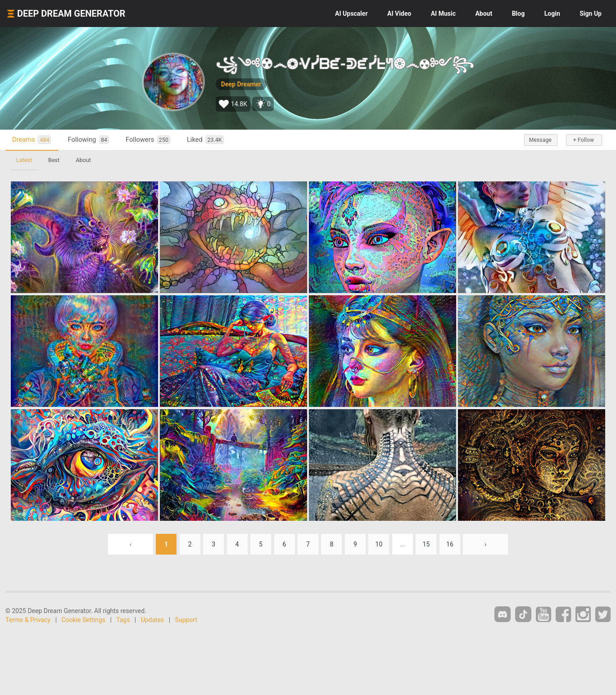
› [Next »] (485, 544)
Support (186, 620)
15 (426, 544)
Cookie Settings (84, 620)
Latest (24, 160)
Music (443, 14)
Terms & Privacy (28, 620)
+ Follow (584, 140)
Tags (123, 620)
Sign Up (591, 14)
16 (450, 544)
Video (399, 14)
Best (54, 160)
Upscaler (351, 14)
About (484, 14)
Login (552, 14)
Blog (519, 14)
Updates (153, 620)
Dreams (32, 140)
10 (379, 544)
